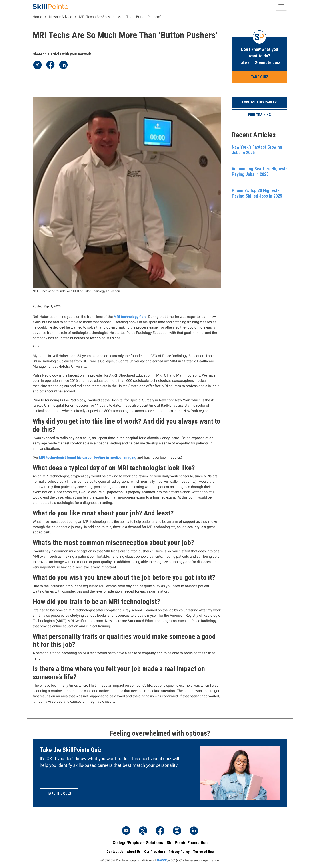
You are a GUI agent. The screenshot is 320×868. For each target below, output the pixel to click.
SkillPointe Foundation (187, 843)
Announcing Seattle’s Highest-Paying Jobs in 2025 (259, 171)
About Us (134, 852)
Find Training (260, 115)
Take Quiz (259, 77)
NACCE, (162, 860)
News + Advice (61, 17)
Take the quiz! (59, 793)
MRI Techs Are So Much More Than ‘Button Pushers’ (120, 17)
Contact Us (115, 852)
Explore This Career (259, 102)
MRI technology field (130, 317)
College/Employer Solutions (138, 843)
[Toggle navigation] (281, 6)
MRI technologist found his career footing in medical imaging (88, 457)
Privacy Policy (179, 852)
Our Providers (155, 852)
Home (37, 17)
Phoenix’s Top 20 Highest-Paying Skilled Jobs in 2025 (257, 193)
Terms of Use (203, 852)
